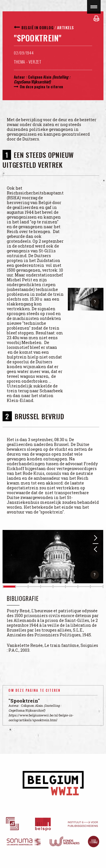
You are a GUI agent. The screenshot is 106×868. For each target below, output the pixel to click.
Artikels (65, 27)
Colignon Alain (40, 77)
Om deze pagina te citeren (41, 86)
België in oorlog (37, 27)
